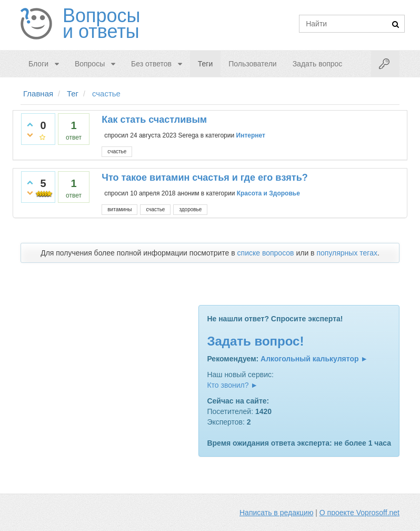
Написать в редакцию (276, 513)
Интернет (251, 135)
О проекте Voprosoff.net (359, 513)
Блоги (38, 64)
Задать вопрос (318, 64)
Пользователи (252, 64)
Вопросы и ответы (101, 24)
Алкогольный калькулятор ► (314, 359)
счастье (117, 151)
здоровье (190, 209)
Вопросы (90, 64)
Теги (205, 64)
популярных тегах (347, 253)
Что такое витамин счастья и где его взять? (204, 178)
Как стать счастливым (154, 120)
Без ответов (151, 64)
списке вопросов (266, 253)
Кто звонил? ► (232, 385)
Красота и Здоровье (268, 193)
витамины (119, 209)
